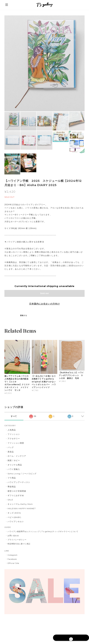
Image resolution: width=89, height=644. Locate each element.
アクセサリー (14, 439)
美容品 (11, 452)
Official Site (13, 563)
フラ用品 (12, 478)
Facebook (12, 559)
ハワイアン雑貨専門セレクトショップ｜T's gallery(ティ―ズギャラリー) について (43, 531)
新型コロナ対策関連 (17, 491)
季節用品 (12, 487)
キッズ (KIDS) (14, 513)
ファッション (14, 434)
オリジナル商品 (15, 465)
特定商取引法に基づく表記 (19, 544)
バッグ (11, 447)
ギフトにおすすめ (16, 495)
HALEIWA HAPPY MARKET (22, 508)
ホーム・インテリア (17, 456)
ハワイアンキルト (16, 522)
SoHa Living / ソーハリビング (22, 474)
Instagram (13, 555)
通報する (24, 315)
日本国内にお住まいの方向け (44, 304)
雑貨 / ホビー (14, 460)
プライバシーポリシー (17, 540)
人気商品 (12, 430)
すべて (14, 416)
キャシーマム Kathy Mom (20, 504)
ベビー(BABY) (14, 517)
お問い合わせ (13, 536)
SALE (10, 500)
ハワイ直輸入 (14, 469)
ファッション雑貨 (16, 443)
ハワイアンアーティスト (19, 482)
